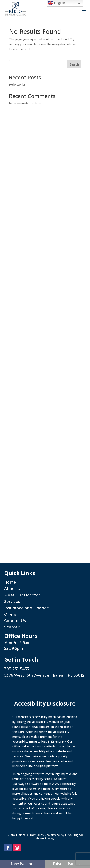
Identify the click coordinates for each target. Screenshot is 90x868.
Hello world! (17, 84)
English (57, 3)
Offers (10, 614)
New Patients (22, 864)
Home (10, 582)
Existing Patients (68, 864)
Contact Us (15, 621)
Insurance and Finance (27, 608)
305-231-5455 (17, 669)
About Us (13, 589)
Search (74, 64)
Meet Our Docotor (22, 595)
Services (12, 602)
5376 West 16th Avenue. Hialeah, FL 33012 (44, 675)
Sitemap (12, 627)
